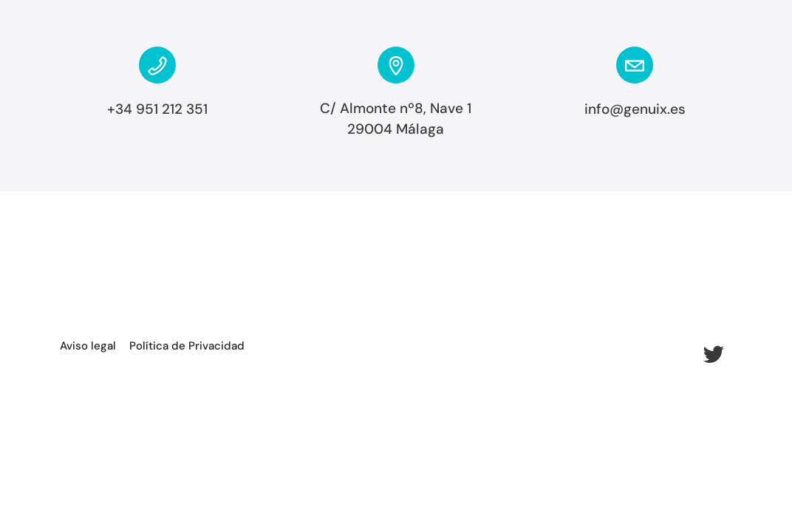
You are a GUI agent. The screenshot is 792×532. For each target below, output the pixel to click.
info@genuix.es (635, 109)
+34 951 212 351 (157, 109)
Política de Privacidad (187, 346)
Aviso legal (88, 346)
